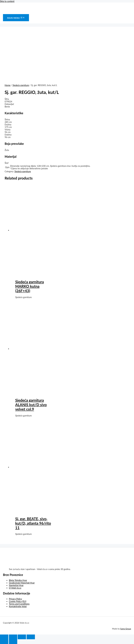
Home (8, 85)
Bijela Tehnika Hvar (18, 580)
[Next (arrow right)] (13, 642)
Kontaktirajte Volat (18, 606)
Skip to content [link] (7, 1)
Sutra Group (126, 629)
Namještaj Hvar (16, 585)
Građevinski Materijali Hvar (22, 583)
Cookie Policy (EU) (18, 601)
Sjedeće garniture (21, 85)
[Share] (13, 637)
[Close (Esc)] (4, 637)
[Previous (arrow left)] (4, 642)
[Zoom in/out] (31, 637)
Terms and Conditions (19, 604)
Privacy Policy (15, 599)
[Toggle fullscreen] (22, 637)
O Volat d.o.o (15, 588)
